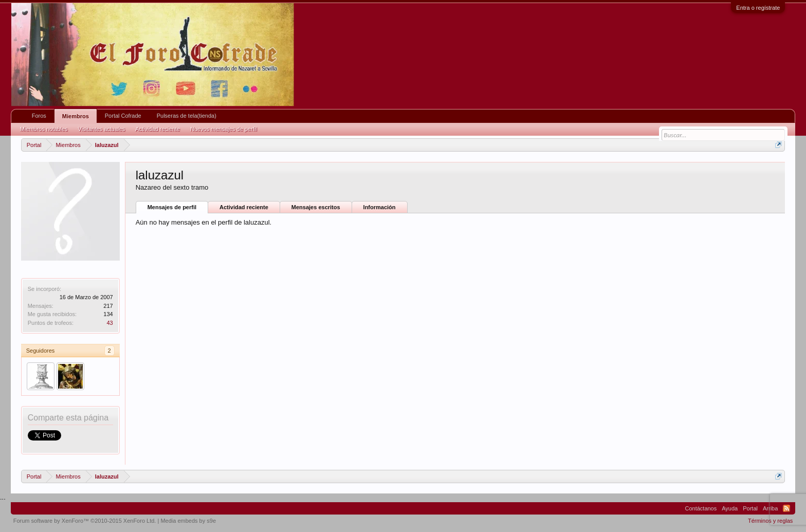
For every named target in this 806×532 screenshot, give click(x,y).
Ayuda (730, 508)
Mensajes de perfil (172, 207)
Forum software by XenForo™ (85, 521)
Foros (39, 116)
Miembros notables (44, 129)
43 (109, 323)
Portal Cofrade (123, 116)
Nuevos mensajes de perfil (224, 129)
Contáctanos (701, 508)
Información (380, 207)
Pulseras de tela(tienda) (187, 116)
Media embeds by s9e (188, 521)
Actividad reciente (244, 207)
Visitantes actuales (102, 129)
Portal (750, 508)
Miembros (76, 116)
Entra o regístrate (758, 8)
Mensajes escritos (316, 207)
